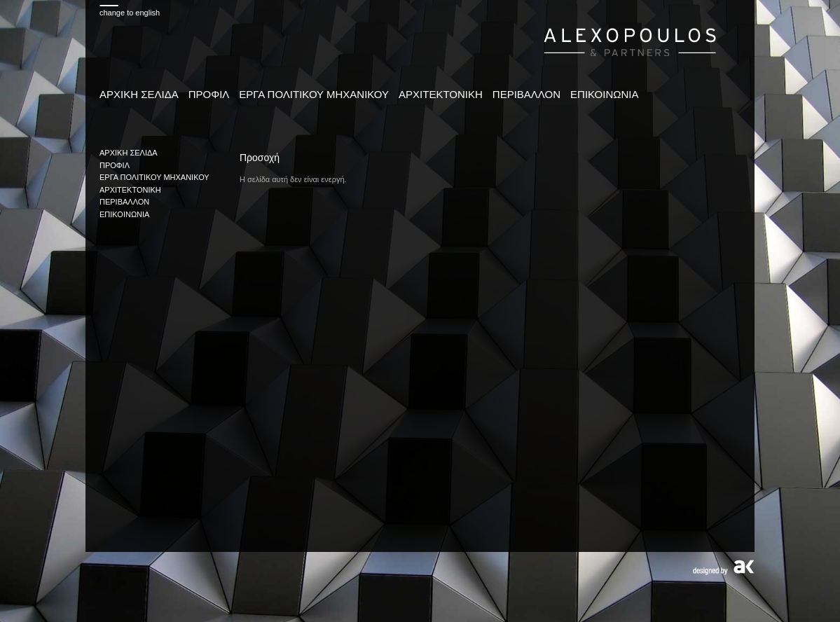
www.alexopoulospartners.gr (630, 40)
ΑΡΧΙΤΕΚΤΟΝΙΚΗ (441, 94)
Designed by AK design (723, 568)
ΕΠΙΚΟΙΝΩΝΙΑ (604, 94)
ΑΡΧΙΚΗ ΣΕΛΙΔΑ (139, 94)
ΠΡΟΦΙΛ (209, 94)
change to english (130, 13)
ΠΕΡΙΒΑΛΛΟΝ (526, 94)
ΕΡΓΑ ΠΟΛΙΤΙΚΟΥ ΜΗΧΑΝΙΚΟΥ (314, 94)
